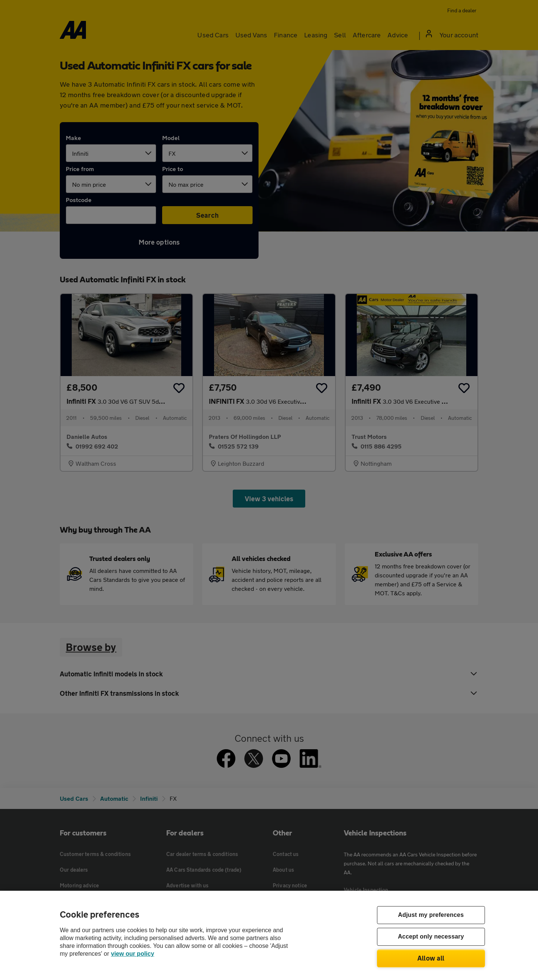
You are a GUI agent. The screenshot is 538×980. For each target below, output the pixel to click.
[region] (269, 935)
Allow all (431, 958)
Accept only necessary (431, 937)
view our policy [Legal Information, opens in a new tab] (133, 954)
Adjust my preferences (431, 915)
